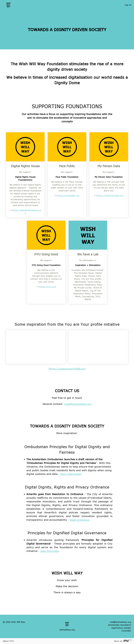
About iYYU (8, 641)
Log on (128, 5)
